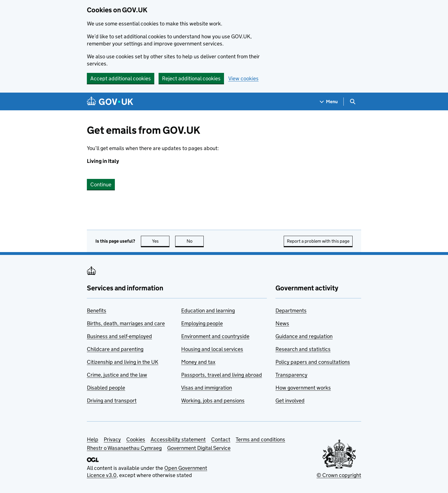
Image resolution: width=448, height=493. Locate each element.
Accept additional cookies (121, 78)
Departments (291, 311)
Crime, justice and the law (117, 375)
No (195, 241)
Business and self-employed (119, 336)
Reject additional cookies (191, 78)
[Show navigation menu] (329, 102)
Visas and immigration (207, 388)
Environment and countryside (215, 336)
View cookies (243, 78)
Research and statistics (303, 349)
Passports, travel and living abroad (222, 375)
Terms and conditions (260, 439)
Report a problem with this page (318, 241)
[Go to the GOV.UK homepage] (110, 102)
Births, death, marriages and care (126, 323)
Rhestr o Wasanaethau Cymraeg (124, 448)
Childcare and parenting (115, 349)
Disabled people (106, 388)
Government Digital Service (199, 448)
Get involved (290, 401)
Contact (221, 439)
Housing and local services (212, 349)
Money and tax (198, 362)
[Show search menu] (352, 102)
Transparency (291, 375)
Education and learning (208, 311)
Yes (161, 241)
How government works (303, 388)
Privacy (112, 439)
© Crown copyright (339, 475)
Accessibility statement (178, 439)
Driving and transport (112, 401)
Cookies (136, 439)
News (282, 323)
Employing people (202, 323)
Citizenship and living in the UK (123, 362)
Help (93, 439)
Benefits (97, 311)
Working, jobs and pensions (213, 401)
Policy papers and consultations (313, 362)
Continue (101, 184)
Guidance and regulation (304, 336)
